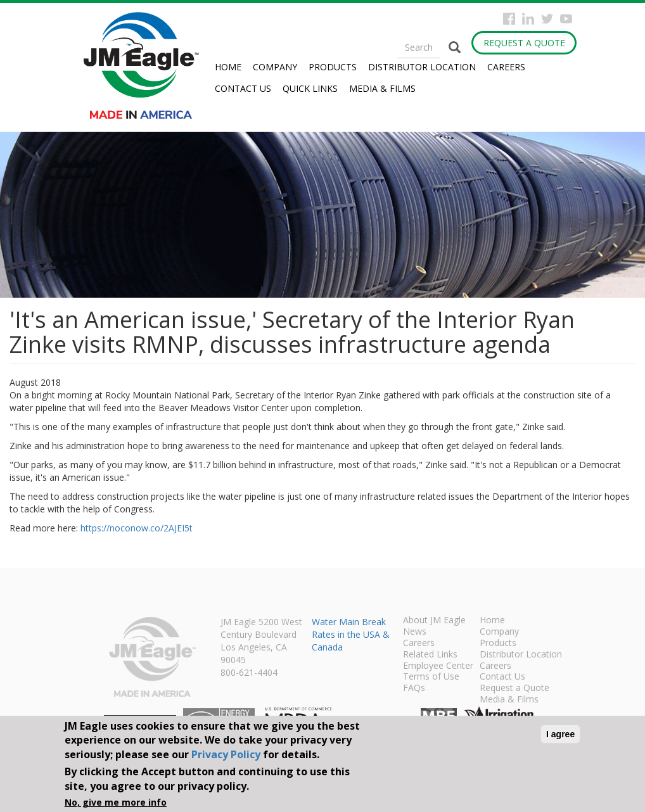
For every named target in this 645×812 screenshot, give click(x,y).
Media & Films (382, 88)
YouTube (566, 19)
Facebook (509, 19)
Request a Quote (524, 43)
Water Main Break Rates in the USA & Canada (351, 634)
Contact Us (243, 88)
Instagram (528, 19)
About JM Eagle (434, 621)
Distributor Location (422, 67)
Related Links (430, 655)
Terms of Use (431, 677)
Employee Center (438, 666)
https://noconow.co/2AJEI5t (137, 528)
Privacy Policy (226, 754)
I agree (560, 734)
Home (228, 67)
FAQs (414, 688)
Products (333, 67)
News (415, 632)
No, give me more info (116, 802)
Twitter (547, 19)
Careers (506, 67)
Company (275, 67)
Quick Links (310, 88)
